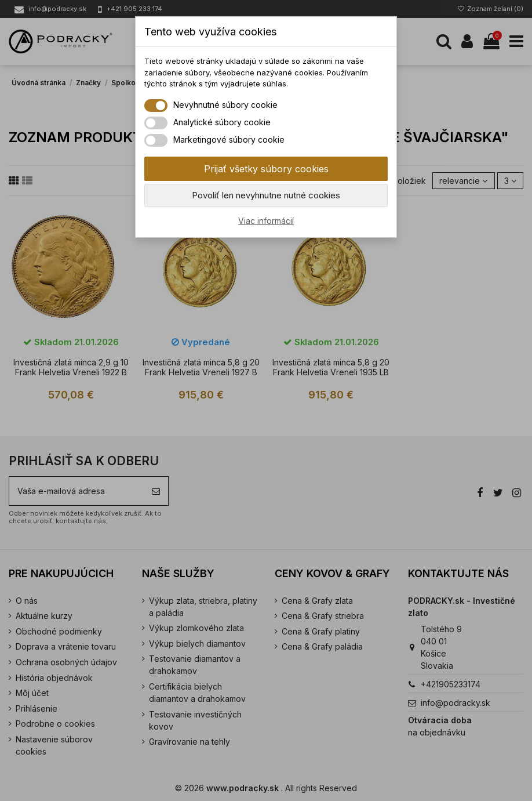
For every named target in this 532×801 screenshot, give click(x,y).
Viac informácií (266, 221)
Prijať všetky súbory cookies (266, 169)
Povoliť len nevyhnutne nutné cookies (266, 195)
